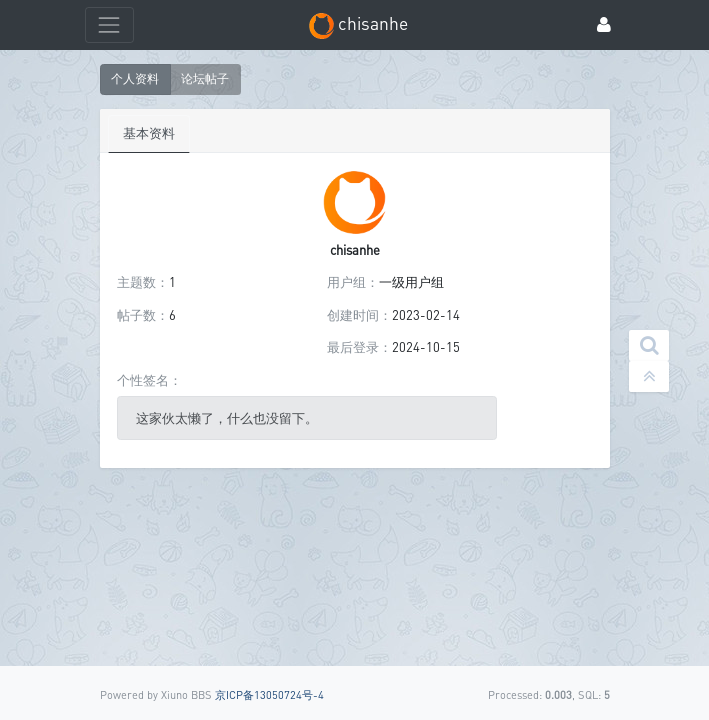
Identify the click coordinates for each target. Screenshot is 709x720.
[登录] (604, 25)
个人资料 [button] (135, 78)
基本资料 (149, 133)
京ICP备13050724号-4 (269, 694)
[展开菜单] (109, 24)
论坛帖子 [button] (205, 78)
